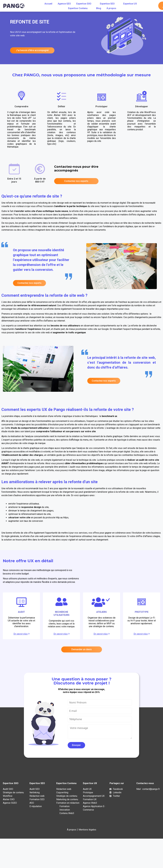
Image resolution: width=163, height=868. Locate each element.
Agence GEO (64, 4)
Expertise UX (132, 4)
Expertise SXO (85, 4)
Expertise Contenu (79, 8)
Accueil (48, 4)
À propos (111, 8)
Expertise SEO (109, 4)
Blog (99, 8)
